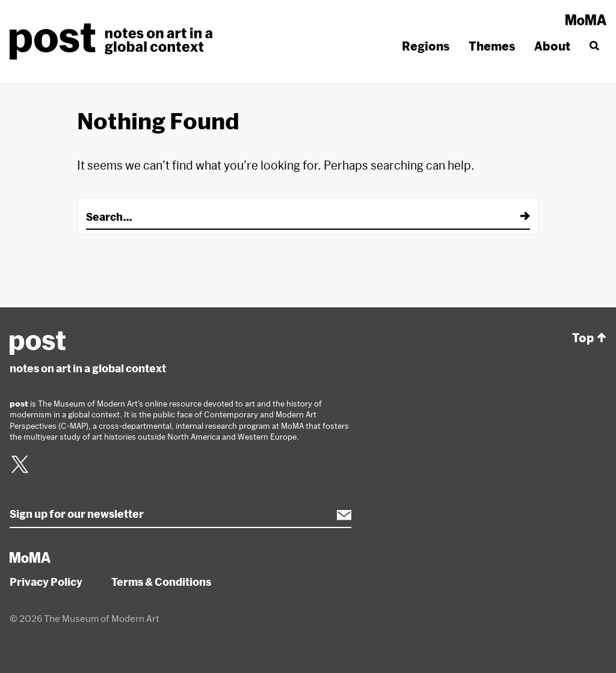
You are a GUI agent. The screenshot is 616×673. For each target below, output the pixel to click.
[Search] (593, 46)
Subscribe (338, 515)
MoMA (586, 20)
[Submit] (517, 217)
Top (589, 338)
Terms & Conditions (161, 582)
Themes (492, 46)
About (552, 46)
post (115, 41)
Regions (426, 46)
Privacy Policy (46, 582)
